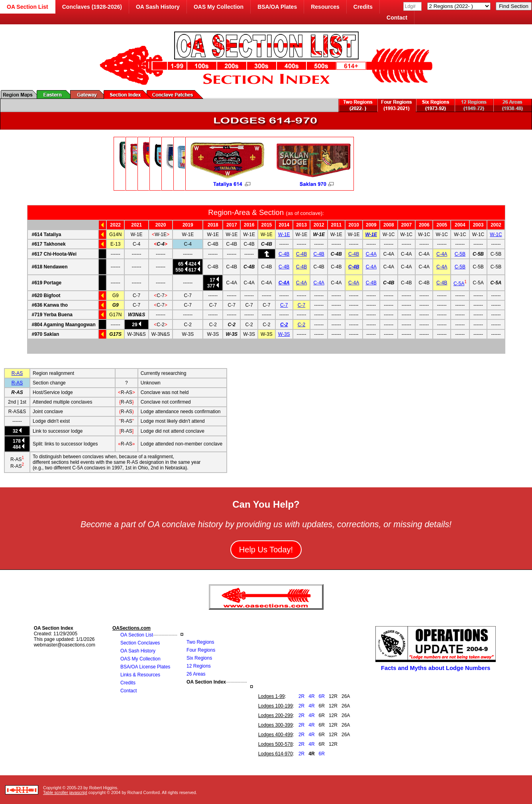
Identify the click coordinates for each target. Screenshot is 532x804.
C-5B (460, 254)
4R (311, 696)
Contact (397, 18)
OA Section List (137, 635)
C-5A (459, 284)
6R (322, 696)
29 (136, 325)
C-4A (371, 254)
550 (181, 270)
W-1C (496, 235)
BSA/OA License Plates (145, 667)
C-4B (284, 254)
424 (194, 264)
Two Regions (200, 642)
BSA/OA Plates (277, 7)
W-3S (284, 334)
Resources (325, 7)
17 (212, 280)
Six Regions (199, 658)
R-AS (17, 373)
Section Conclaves (140, 643)
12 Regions (199, 666)
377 (211, 286)
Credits (363, 7)
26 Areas (196, 674)
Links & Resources (140, 675)
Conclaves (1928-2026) (92, 7)
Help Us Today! (266, 550)
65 (181, 264)
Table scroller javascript (65, 792)
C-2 (284, 325)
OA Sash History (158, 7)
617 (194, 270)
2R (301, 696)
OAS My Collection (219, 7)
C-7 (284, 305)
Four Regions (201, 650)
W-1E (284, 235)
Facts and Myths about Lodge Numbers (436, 668)
